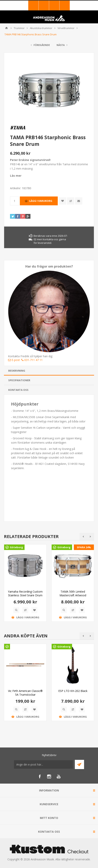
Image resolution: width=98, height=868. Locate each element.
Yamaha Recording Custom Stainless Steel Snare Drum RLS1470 (25, 595)
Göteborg (16, 547)
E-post (14, 360)
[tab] (49, 371)
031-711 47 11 (32, 360)
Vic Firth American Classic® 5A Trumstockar (25, 693)
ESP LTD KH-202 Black (73, 691)
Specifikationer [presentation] (19, 380)
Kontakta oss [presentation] (18, 390)
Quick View (16, 610)
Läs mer (16, 176)
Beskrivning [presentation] (17, 371)
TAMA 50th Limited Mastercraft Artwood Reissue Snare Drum (73, 595)
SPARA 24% (84, 547)
